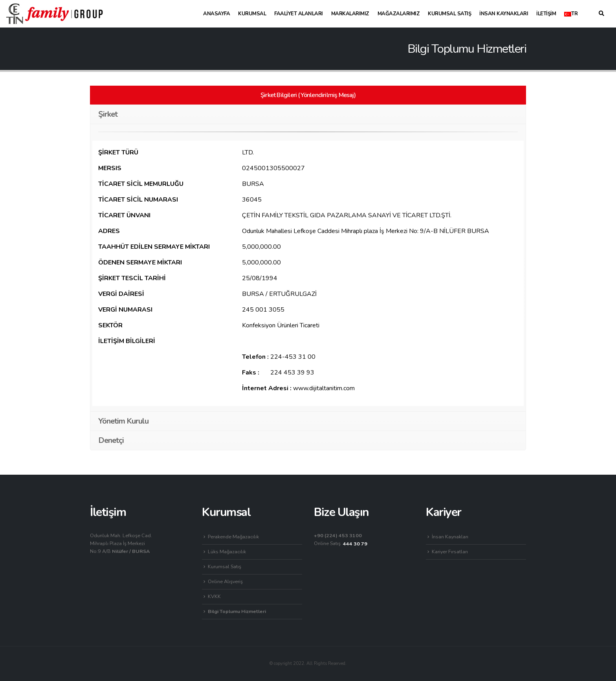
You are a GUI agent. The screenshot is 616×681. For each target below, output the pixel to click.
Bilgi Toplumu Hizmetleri (237, 611)
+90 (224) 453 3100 (338, 535)
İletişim (546, 14)
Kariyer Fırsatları (450, 552)
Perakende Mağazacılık (233, 537)
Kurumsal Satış (449, 14)
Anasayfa (216, 14)
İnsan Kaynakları (504, 14)
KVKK (214, 596)
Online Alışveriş (225, 581)
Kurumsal (252, 14)
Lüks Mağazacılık (227, 552)
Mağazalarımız (399, 14)
